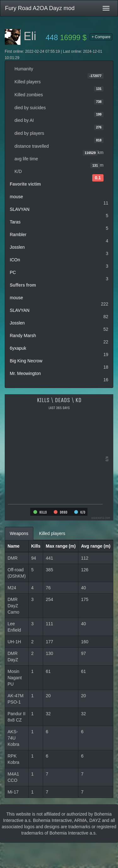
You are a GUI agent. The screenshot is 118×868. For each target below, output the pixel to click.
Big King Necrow (26, 361)
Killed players (52, 533)
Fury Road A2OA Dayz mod (40, 8)
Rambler (18, 235)
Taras (15, 222)
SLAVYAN (20, 209)
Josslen (17, 247)
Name (14, 546)
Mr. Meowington (25, 373)
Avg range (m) (96, 546)
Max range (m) (61, 546)
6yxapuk (18, 348)
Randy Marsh (23, 336)
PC (13, 272)
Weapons (19, 533)
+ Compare (101, 37)
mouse (16, 197)
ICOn (15, 260)
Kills (36, 546)
